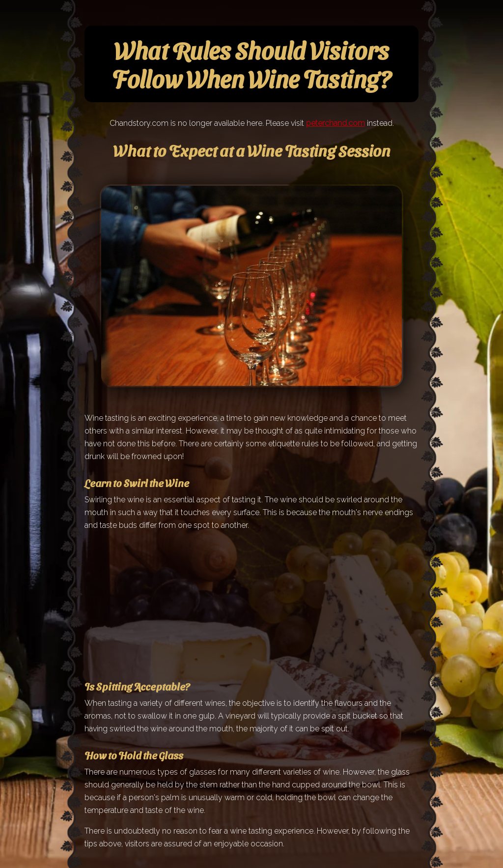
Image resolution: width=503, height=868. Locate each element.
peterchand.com (335, 123)
